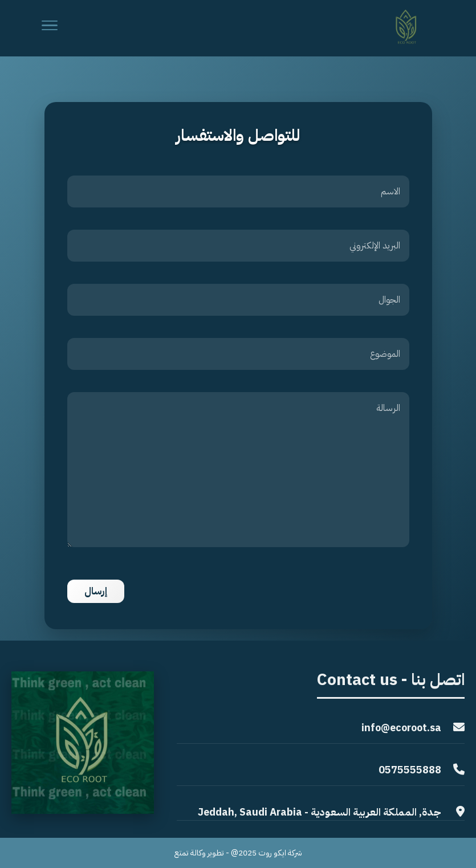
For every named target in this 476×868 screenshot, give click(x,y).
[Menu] (50, 28)
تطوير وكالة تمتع (199, 853)
